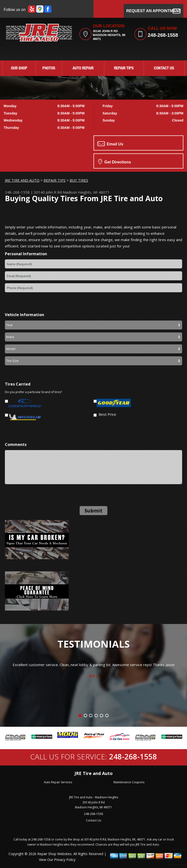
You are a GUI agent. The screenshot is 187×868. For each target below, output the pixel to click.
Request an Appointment (154, 11)
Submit (93, 511)
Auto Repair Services (58, 782)
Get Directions (115, 161)
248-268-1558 (163, 35)
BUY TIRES (79, 180)
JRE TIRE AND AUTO (22, 180)
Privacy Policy (65, 860)
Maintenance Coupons (129, 782)
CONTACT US (164, 69)
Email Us (110, 144)
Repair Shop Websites (54, 854)
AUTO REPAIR (83, 69)
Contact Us (93, 820)
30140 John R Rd (48, 192)
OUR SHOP (19, 69)
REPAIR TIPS (124, 69)
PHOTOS (49, 69)
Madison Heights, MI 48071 (86, 192)
